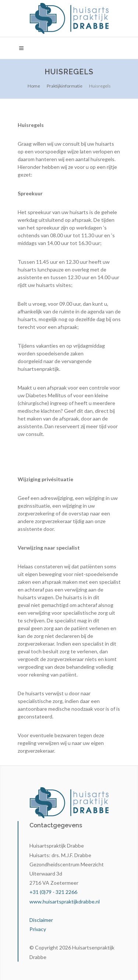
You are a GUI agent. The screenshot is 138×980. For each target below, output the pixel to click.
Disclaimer (41, 920)
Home (34, 86)
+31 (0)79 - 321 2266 (53, 892)
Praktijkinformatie (65, 86)
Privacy (38, 929)
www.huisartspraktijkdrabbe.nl (65, 901)
